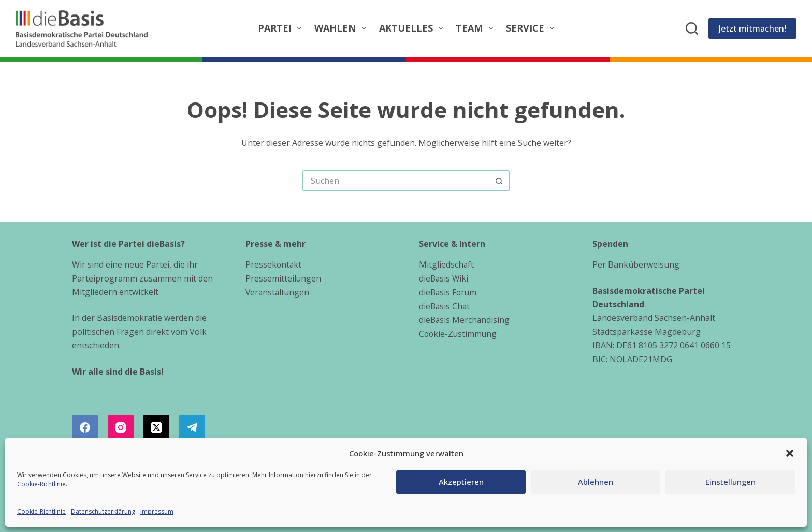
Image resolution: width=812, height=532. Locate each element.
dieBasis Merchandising (465, 319)
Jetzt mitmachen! (752, 28)
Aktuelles (413, 28)
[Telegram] (192, 427)
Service (532, 28)
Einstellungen (730, 482)
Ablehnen (596, 482)
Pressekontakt (274, 264)
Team (476, 28)
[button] (790, 453)
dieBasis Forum (449, 292)
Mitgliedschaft (447, 264)
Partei (282, 28)
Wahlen (342, 28)
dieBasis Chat (445, 305)
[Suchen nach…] (396, 181)
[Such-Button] (499, 181)
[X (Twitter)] (156, 427)
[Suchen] (692, 28)
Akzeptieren (461, 482)
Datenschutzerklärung (103, 512)
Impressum (157, 512)
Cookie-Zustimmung (459, 333)
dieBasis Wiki (444, 278)
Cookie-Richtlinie (41, 484)
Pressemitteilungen (284, 278)
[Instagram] (121, 427)
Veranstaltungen (278, 292)
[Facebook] (85, 427)
